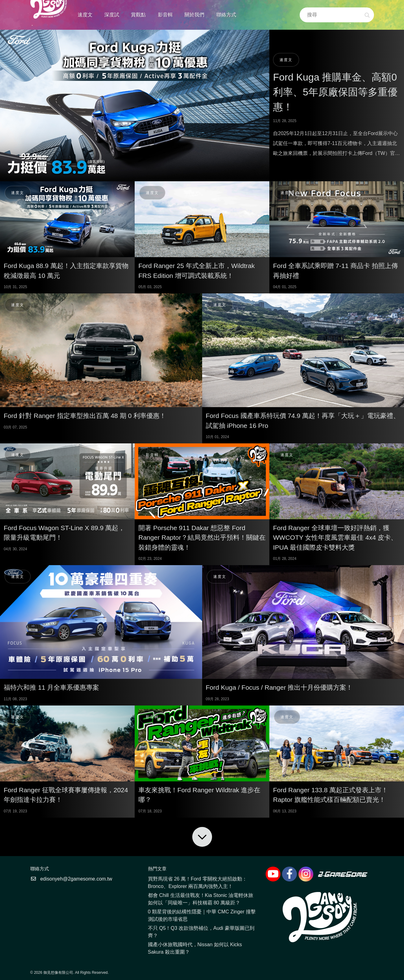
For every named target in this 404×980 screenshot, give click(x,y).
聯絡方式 (226, 15)
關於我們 (194, 15)
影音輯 (165, 15)
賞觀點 (138, 15)
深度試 (112, 15)
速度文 (85, 15)
